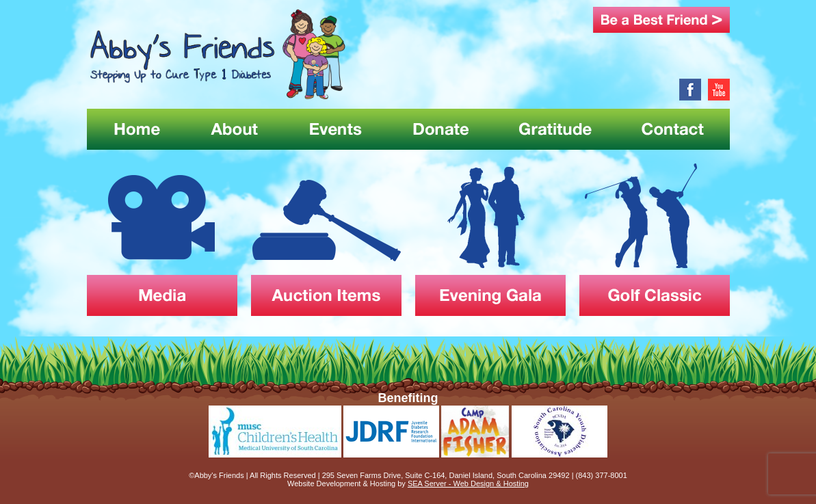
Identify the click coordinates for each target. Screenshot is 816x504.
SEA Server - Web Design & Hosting (468, 483)
